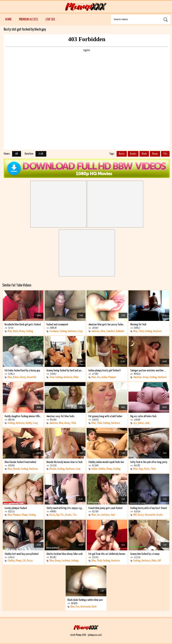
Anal (147, 423)
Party (147, 469)
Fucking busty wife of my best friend (149, 508)
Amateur (96, 331)
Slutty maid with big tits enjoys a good (65, 508)
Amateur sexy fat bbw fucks (61, 416)
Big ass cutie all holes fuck (143, 416)
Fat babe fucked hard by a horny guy (22, 371)
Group (146, 377)
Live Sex (50, 19)
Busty (122, 154)
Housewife (150, 515)
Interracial (85, 607)
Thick (141, 331)
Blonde (16, 469)
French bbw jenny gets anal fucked (105, 508)
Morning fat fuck (138, 325)
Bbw (10, 331)
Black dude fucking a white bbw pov (85, 600)
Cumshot (111, 331)
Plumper (112, 377)
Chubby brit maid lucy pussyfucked (22, 554)
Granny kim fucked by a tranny (145, 554)
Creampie (54, 331)
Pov (78, 607)
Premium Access (29, 19)
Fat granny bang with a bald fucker (105, 416)
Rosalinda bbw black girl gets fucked (23, 325)
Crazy (80, 331)
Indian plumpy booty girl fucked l (105, 371)
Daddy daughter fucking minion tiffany (23, 416)
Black (144, 154)
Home (8, 19)
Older (76, 377)
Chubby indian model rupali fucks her (106, 462)
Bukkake (120, 331)
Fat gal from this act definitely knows (107, 554)
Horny (23, 377)
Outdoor (106, 515)
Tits (165, 154)
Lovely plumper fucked (16, 508)
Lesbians (66, 561)
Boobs (133, 154)
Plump (109, 469)
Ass (99, 377)
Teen (52, 377)
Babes (16, 377)
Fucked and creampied (57, 325)
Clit (24, 561)
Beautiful (32, 377)
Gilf (159, 561)
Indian (104, 377)
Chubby (102, 469)
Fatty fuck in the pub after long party (149, 462)
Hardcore (72, 331)
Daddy (29, 423)
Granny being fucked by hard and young (65, 371)
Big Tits (60, 515)
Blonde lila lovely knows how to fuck (64, 462)
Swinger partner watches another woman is (149, 371)
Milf (135, 515)
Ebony (155, 154)
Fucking (30, 331)
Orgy (141, 469)
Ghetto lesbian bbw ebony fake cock (65, 554)
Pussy (30, 561)
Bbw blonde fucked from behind (20, 462)
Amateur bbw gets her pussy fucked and (107, 325)
